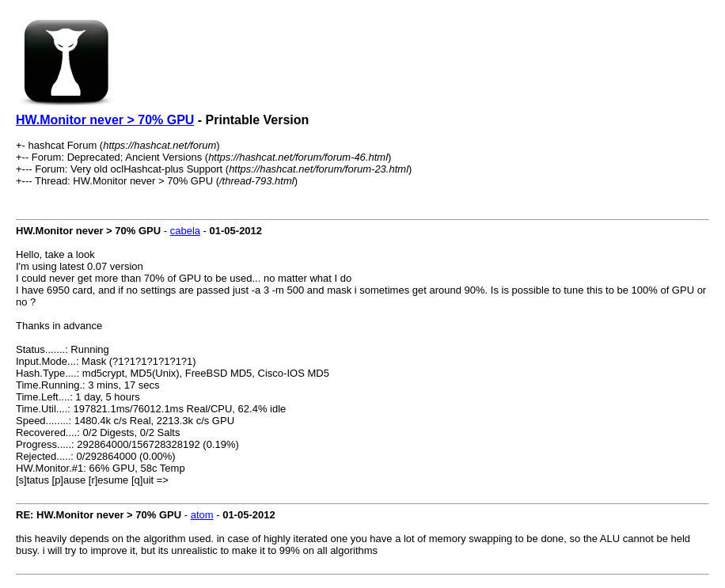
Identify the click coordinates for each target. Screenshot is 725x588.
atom (202, 515)
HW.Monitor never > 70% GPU (105, 120)
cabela (185, 231)
